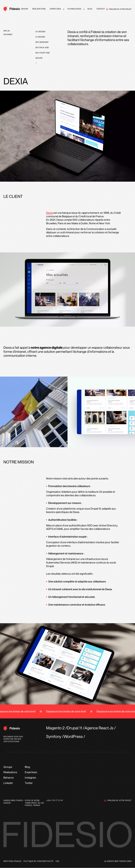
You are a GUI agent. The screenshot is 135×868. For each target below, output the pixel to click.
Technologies (74, 9)
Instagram (30, 778)
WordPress (73, 736)
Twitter (29, 783)
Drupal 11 (75, 728)
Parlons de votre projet (119, 9)
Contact (101, 9)
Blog (90, 9)
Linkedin (8, 783)
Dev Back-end (42, 48)
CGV (57, 861)
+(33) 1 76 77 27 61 (54, 801)
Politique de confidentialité (38, 861)
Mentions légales (12, 861)
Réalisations (39, 9)
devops (39, 58)
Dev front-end (43, 53)
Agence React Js (99, 728)
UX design (40, 32)
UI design (40, 37)
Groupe (25, 9)
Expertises (55, 9)
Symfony (54, 736)
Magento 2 (55, 728)
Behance (9, 778)
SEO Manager (42, 42)
